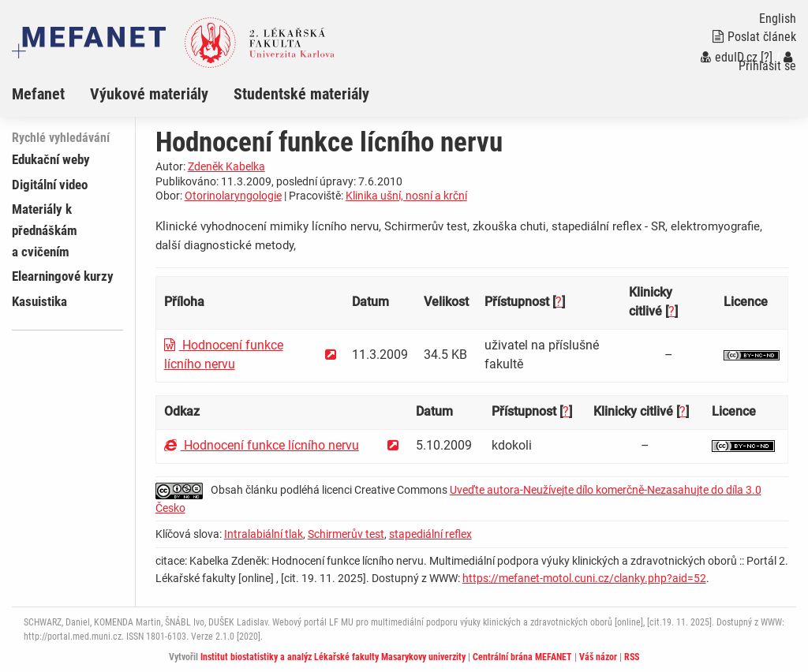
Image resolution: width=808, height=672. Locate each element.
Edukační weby (51, 159)
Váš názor (598, 657)
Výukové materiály (149, 94)
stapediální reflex (430, 534)
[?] (767, 57)
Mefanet (38, 94)
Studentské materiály (301, 94)
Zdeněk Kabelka (226, 166)
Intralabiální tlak (264, 534)
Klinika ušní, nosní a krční (406, 196)
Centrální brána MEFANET (522, 657)
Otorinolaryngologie (233, 196)
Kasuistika (39, 301)
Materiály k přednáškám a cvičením (45, 230)
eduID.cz (729, 57)
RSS (632, 657)
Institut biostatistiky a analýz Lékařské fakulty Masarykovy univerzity (333, 657)
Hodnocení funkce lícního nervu (262, 445)
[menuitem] (51, 94)
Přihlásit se (767, 62)
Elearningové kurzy (63, 276)
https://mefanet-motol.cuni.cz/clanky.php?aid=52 (584, 578)
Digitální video (50, 185)
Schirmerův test (346, 534)
